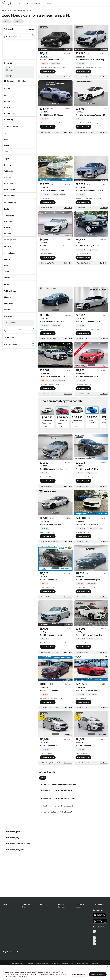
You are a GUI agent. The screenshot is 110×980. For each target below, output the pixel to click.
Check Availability (48, 71)
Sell (28, 3)
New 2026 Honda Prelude (62, 422)
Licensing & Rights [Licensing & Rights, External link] (67, 964)
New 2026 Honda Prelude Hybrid (47, 422)
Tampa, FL (21, 10)
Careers (55, 964)
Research (37, 3)
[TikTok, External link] (94, 931)
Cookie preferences (79, 974)
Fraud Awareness (83, 964)
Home (4, 10)
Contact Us (29, 964)
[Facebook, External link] (94, 935)
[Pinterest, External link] (94, 944)
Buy (20, 3)
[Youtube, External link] (94, 938)
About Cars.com (17, 964)
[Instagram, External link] (94, 941)
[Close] (108, 967)
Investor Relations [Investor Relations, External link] (43, 964)
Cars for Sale (12, 10)
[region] (55, 972)
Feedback (95, 964)
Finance (48, 3)
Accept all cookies (98, 974)
